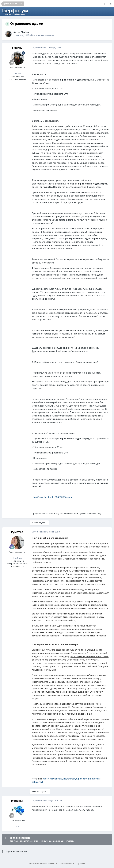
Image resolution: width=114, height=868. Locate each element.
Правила (81, 863)
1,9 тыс (18, 74)
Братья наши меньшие (43, 35)
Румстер (17, 532)
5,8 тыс (18, 558)
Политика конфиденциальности (43, 863)
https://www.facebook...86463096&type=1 (53, 497)
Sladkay (25, 32)
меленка (17, 801)
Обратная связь (67, 863)
